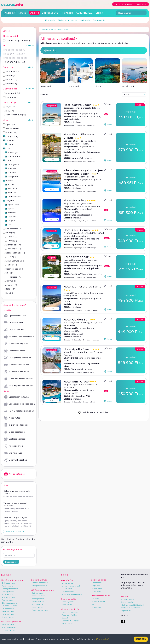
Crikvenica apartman (10, 603)
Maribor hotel (97, 583)
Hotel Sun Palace (76, 382)
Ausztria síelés (68, 580)
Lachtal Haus (67, 589)
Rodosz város (13, 197)
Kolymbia (11, 189)
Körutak (23, 13)
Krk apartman (7, 594)
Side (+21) (8, 293)
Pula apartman (8, 600)
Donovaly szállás (68, 602)
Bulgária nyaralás (39, 580)
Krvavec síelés (97, 588)
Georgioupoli (13, 164)
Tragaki (10, 221)
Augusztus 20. (84, 13)
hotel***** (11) (10, 84)
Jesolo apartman (8, 625)
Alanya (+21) (9, 281)
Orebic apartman (8, 583)
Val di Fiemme (67, 624)
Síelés (99, 13)
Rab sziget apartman (10, 589)
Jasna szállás (67, 605)
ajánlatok (49, 50)
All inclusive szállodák (60, 29)
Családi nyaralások (15, 351)
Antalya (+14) (10, 285)
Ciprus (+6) (9, 124)
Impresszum (126, 611)
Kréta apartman (38, 599)
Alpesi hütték (13, 418)
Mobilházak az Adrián (17, 365)
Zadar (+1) (11, 265)
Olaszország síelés (70, 609)
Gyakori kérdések (128, 602)
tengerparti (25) (11, 93)
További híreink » (13, 531)
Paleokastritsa (13, 156)
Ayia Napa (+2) (11, 128)
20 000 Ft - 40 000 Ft (14, 54)
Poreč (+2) (11, 237)
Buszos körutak (14, 323)
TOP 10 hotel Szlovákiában (19, 411)
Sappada (65, 618)
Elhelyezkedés (10, 89)
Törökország (50, 20)
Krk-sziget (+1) (13, 249)
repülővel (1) (10, 111)
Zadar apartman (8, 611)
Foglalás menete (128, 599)
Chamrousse (96, 607)
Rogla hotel (96, 586)
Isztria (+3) (9, 233)
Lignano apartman (9, 630)
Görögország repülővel (17, 358)
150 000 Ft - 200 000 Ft (15, 58)
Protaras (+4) (10, 132)
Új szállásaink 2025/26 (16, 397)
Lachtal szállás (67, 583)
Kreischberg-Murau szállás (72, 594)
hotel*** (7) (9, 76)
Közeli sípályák (13, 446)
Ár (4, 46)
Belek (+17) (9, 289)
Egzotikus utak (51, 13)
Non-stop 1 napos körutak (19, 386)
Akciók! (35, 13)
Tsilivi (94, 221)
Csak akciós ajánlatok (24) (16, 40)
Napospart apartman (40, 583)
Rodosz (85, 372)
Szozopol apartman (39, 586)
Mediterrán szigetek (16, 344)
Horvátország (85, 20)
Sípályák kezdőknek (16, 460)
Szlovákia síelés (69, 599)
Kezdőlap (44, 29)
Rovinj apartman (8, 597)
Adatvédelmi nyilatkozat (131, 608)
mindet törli (30, 46)
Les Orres (95, 599)
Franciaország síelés (101, 596)
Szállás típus (9, 67)
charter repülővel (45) (14, 115)
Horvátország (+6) (13, 229)
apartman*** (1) (11, 72)
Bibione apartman (9, 628)
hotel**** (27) (10, 80)
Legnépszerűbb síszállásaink (19, 404)
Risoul (94, 604)
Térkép (108, 124)
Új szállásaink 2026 (15, 316)
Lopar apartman (8, 592)
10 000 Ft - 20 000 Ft (14, 50)
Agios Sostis (12, 205)
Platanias (92, 161)
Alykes (10, 209)
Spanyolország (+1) (13, 269)
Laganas (95, 310)
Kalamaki (96, 340)
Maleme (91, 125)
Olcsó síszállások (14, 432)
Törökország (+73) (13, 277)
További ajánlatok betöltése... (94, 412)
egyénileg (9, 107)
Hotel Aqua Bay (75, 200)
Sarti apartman (38, 593)
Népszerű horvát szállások (19, 337)
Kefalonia (9, 140)
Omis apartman (8, 609)
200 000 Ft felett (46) (14, 62)
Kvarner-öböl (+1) (12, 245)
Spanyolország (99, 20)
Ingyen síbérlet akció (16, 425)
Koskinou (11, 192)
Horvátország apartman (13, 580)
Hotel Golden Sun (77, 320)
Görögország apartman (42, 590)
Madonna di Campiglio (71, 621)
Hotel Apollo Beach (78, 349)
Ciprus (74, 20)
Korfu (85, 191)
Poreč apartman (8, 586)
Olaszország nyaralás (11, 622)
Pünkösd (68, 13)
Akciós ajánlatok (11, 36)
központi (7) (10, 97)
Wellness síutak (14, 453)
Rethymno (11, 176)
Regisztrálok (11, 562)
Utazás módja (9, 102)
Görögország (76, 125)
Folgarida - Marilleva (70, 615)
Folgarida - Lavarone (70, 612)
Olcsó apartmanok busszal (19, 379)
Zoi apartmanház (76, 257)
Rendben (141, 639)
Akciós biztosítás (14, 474)
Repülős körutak (14, 330)
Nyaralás (67, 125)
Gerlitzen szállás (68, 592)
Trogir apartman (8, 614)
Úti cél (6, 120)
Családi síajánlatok (15, 439)
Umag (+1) (11, 241)
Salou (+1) (8, 273)
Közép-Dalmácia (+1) (14, 253)
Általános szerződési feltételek (133, 605)
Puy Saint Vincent (99, 602)
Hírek (5, 485)
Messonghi (92, 191)
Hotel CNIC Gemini (77, 230)
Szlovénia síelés (99, 580)
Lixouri (10, 144)
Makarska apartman (10, 606)
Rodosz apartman (39, 596)
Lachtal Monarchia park (71, 586)
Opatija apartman (8, 617)
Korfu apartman (38, 604)
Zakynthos (86, 221)
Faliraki (92, 372)
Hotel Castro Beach (78, 105)
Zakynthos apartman (40, 610)
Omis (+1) (11, 257)
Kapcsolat (125, 596)
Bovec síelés (96, 591)
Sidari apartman (38, 607)
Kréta (85, 125)
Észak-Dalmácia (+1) (13, 261)
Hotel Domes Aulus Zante (82, 287)
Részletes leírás (103, 639)
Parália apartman (38, 602)
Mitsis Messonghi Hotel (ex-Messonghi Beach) (83, 172)
